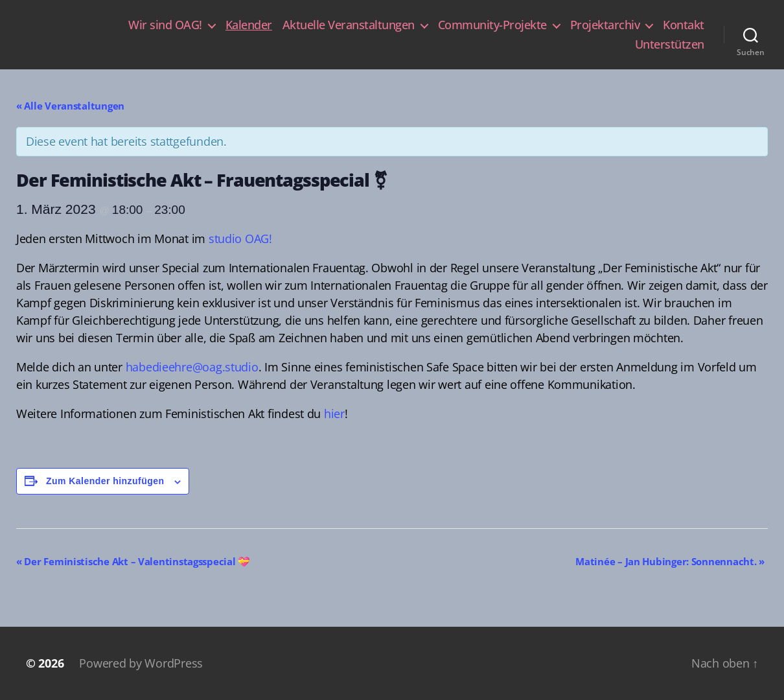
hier (334, 414)
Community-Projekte (492, 25)
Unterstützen (670, 45)
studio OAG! (240, 239)
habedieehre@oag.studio (192, 367)
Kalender (249, 25)
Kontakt (684, 25)
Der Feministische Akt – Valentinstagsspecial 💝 (133, 561)
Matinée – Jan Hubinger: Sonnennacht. (670, 561)
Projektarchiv (605, 25)
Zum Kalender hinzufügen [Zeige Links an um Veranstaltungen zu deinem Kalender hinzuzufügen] (105, 481)
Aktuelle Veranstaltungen (349, 25)
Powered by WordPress (141, 663)
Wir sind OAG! (165, 25)
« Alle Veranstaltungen (70, 106)
